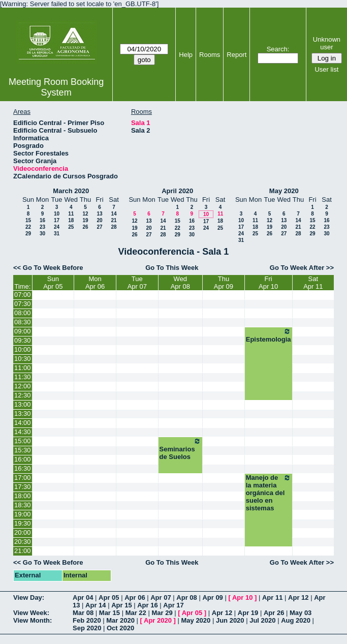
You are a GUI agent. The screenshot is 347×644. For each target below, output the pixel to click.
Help (186, 55)
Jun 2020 (230, 620)
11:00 (23, 368)
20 (99, 220)
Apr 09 (212, 597)
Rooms (210, 55)
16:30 (23, 468)
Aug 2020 (296, 620)
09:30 (23, 340)
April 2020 (177, 191)
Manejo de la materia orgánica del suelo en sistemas (269, 493)
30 (42, 234)
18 (71, 220)
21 (114, 220)
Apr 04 (83, 597)
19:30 (23, 523)
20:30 (23, 542)
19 (85, 220)
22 (28, 227)
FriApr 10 (268, 283)
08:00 (23, 313)
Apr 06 (135, 597)
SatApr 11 (313, 283)
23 (42, 227)
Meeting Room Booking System (56, 87)
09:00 (23, 331)
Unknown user (327, 43)
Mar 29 (162, 613)
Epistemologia (269, 335)
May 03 (301, 613)
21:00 (23, 551)
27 (99, 227)
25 (71, 227)
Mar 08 (83, 613)
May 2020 (284, 191)
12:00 (23, 386)
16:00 (23, 459)
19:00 (23, 514)
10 (57, 214)
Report (236, 55)
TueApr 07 (137, 283)
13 (99, 214)
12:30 (23, 395)
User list (326, 69)
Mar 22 (136, 613)
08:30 (23, 322)
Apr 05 (109, 597)
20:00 (23, 532)
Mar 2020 (120, 620)
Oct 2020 (120, 628)
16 (42, 220)
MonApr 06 (95, 283)
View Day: (29, 597)
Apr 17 (173, 605)
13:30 (23, 413)
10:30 (23, 359)
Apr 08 (186, 597)
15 (28, 220)
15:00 (23, 441)
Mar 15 (109, 613)
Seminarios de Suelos (181, 449)
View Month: (33, 620)
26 (85, 227)
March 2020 (71, 191)
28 (114, 227)
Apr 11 (272, 597)
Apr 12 (298, 597)
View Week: (31, 613)
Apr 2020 (158, 620)
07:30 (23, 304)
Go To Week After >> (302, 268)
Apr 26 (274, 613)
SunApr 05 (53, 283)
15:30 (23, 450)
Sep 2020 (87, 628)
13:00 (23, 404)
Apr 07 (161, 597)
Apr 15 (121, 605)
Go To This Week (172, 268)
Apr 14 (96, 605)
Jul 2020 (262, 620)
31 (57, 234)
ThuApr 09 (224, 283)
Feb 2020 (87, 620)
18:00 (23, 496)
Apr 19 (248, 613)
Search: (278, 49)
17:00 (23, 478)
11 (71, 214)
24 (57, 227)
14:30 (23, 432)
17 (57, 220)
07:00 (23, 295)
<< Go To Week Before (48, 268)
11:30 (23, 377)
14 (114, 214)
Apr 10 (242, 597)
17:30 (23, 487)
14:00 (23, 423)
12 (85, 214)
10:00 (23, 349)
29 (28, 234)
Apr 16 (147, 605)
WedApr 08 (180, 283)
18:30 (23, 505)
